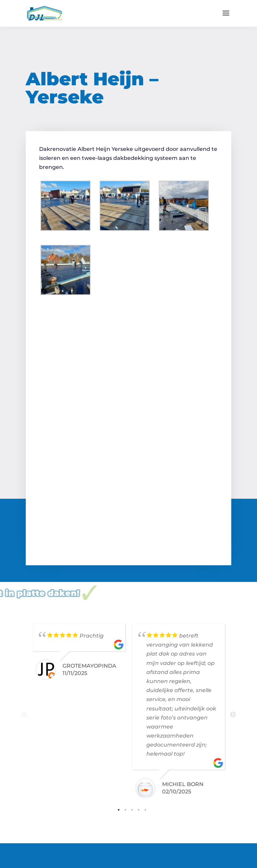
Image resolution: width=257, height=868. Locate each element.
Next (233, 715)
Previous (24, 715)
